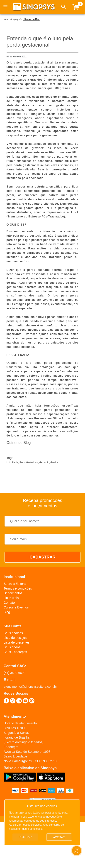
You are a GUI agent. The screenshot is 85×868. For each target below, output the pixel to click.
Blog (7, 612)
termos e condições (30, 829)
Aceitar (59, 837)
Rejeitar (25, 837)
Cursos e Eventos (16, 607)
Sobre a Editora (15, 584)
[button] (64, 7)
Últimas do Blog (31, 19)
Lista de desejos (15, 638)
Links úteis (11, 598)
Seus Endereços (15, 652)
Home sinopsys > (12, 19)
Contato (9, 603)
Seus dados (12, 647)
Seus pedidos (13, 633)
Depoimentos (13, 593)
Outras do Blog (19, 443)
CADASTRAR (43, 557)
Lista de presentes (17, 642)
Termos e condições (18, 588)
